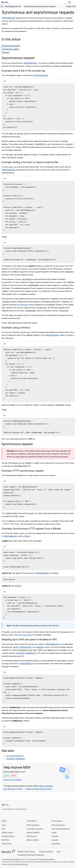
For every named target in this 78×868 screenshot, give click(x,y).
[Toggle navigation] (74, 2)
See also (6, 53)
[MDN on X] (10, 815)
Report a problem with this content (39, 789)
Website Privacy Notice (26, 851)
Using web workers (25, 635)
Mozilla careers (8, 832)
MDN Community (33, 825)
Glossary (55, 840)
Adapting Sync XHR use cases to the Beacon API (29, 639)
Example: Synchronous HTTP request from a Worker (31, 529)
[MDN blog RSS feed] (18, 815)
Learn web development (61, 829)
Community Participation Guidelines (31, 855)
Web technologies (58, 825)
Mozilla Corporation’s (13, 859)
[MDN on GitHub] (3, 815)
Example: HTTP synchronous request (23, 471)
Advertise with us (8, 836)
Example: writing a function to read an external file (30, 162)
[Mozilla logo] (8, 851)
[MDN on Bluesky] (7, 815)
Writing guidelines (33, 832)
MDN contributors (46, 786)
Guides (54, 832)
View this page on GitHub (13, 789)
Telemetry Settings (46, 851)
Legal (59, 851)
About (4, 825)
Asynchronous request (11, 46)
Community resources (35, 829)
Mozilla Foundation (47, 859)
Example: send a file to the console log (23, 71)
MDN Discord (32, 836)
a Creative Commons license (17, 864)
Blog (3, 829)
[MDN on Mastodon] (14, 815)
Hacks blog (56, 844)
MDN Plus (5, 840)
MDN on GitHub (33, 840)
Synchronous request (11, 49)
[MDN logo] (6, 805)
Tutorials (55, 836)
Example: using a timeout (16, 328)
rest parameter (22, 305)
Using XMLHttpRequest (15, 756)
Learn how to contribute (12, 780)
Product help (7, 844)
